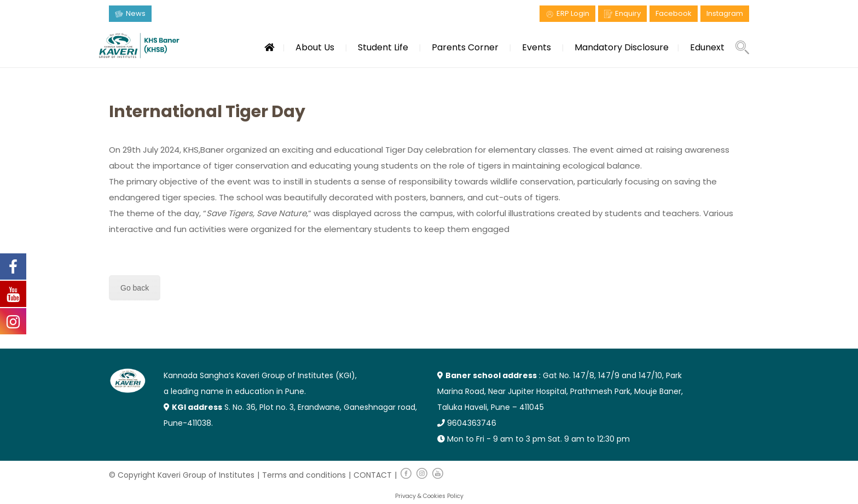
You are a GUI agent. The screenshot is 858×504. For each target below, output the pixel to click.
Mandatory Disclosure (622, 47)
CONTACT (373, 475)
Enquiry (628, 13)
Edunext (707, 47)
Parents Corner (465, 47)
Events (537, 47)
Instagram (725, 13)
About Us (315, 47)
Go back (135, 288)
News (136, 13)
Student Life (383, 47)
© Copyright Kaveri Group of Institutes (182, 475)
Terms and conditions (304, 475)
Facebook (674, 13)
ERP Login (573, 13)
